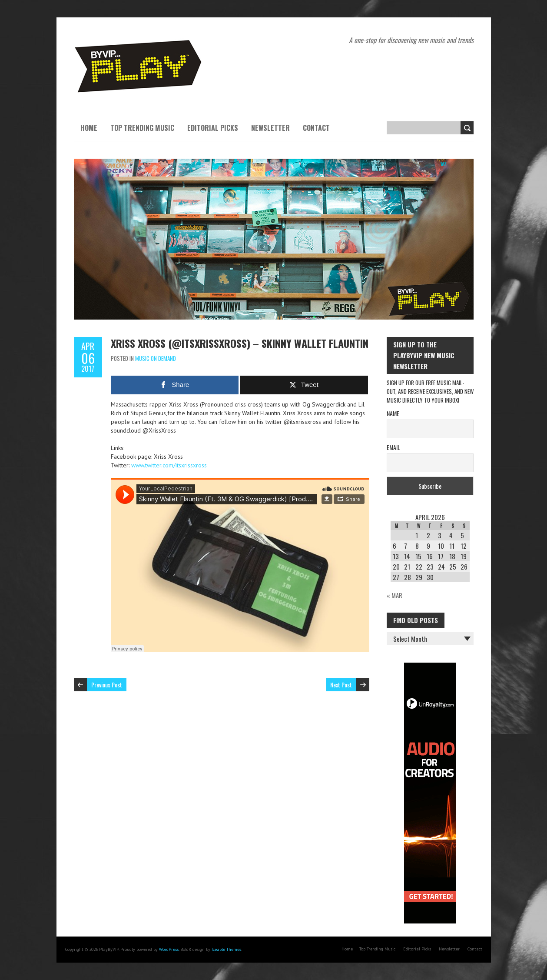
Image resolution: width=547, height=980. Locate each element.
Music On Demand (156, 358)
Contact (316, 128)
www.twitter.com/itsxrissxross (169, 465)
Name (393, 413)
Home (89, 128)
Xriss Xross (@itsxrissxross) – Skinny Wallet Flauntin (240, 343)
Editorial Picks (213, 128)
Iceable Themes (226, 949)
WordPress (169, 949)
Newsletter (270, 128)
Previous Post (107, 685)
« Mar (395, 595)
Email (393, 447)
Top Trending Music (142, 128)
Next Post (341, 685)
